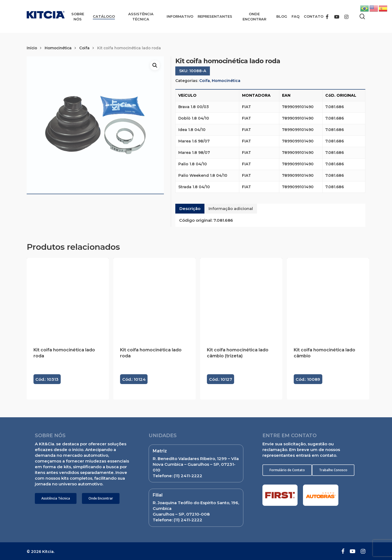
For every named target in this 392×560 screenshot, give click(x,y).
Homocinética (58, 48)
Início (32, 48)
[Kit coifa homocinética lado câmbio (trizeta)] (241, 299)
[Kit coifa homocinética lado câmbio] (328, 299)
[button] (56, 498)
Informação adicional (231, 209)
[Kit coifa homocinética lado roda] (68, 299)
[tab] (190, 209)
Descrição (190, 209)
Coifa (84, 48)
